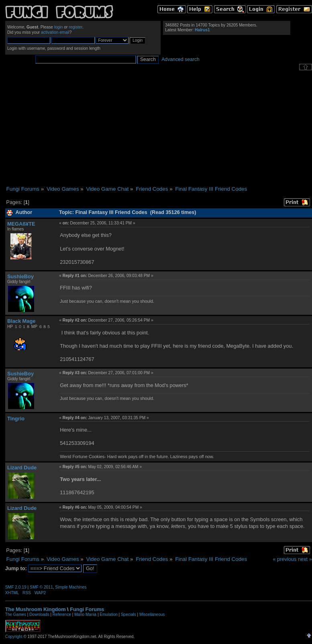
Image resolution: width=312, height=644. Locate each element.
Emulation (108, 614)
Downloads (39, 614)
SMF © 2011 (41, 587)
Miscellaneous (152, 614)
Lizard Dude (22, 468)
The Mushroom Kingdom (36, 609)
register (75, 27)
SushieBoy (20, 276)
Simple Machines (71, 587)
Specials (128, 614)
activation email (55, 32)
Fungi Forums (87, 609)
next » (305, 559)
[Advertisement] (159, 128)
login (59, 27)
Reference (62, 614)
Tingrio (16, 419)
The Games (16, 614)
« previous (284, 559)
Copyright (14, 637)
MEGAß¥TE (21, 224)
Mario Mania (85, 614)
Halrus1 (202, 30)
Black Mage (21, 321)
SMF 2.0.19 (16, 587)
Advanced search (180, 59)
